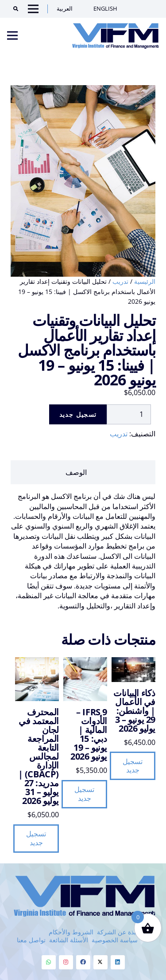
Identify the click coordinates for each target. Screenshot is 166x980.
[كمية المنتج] (129, 414)
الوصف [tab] (76, 472)
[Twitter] (100, 962)
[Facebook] (83, 962)
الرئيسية (145, 281)
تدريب (120, 281)
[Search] (13, 9)
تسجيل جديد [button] (133, 766)
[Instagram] (66, 962)
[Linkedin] (118, 962)
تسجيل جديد (78, 414)
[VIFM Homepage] (116, 35)
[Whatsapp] (49, 962)
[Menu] (12, 35)
